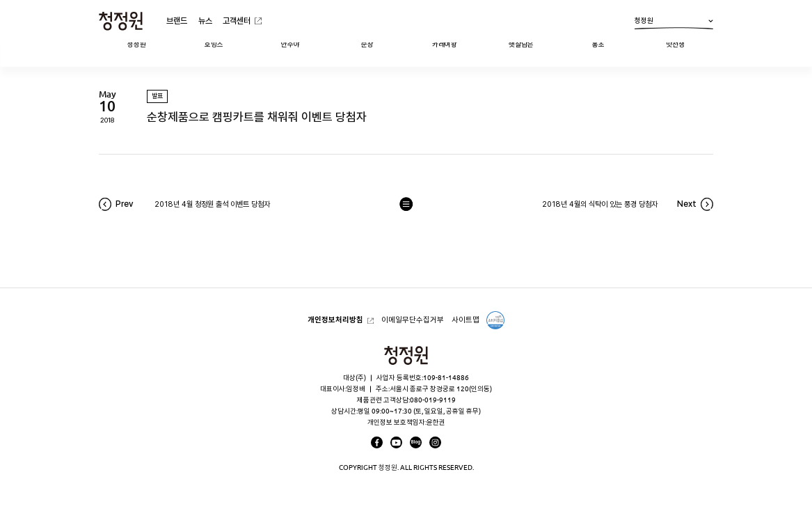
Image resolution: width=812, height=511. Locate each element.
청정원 (674, 23)
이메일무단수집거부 (413, 320)
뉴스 (205, 21)
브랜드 (177, 21)
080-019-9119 (433, 400)
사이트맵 (465, 320)
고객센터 (237, 21)
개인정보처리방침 (335, 320)
